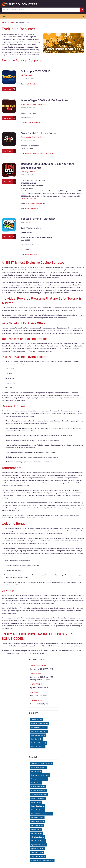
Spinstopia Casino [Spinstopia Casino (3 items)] (37, 849)
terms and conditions (35, 204)
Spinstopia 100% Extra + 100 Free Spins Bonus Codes (42, 679)
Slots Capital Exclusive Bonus (39, 134)
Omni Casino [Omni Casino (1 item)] (36, 814)
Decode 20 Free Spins (39, 704)
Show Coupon (7, 89)
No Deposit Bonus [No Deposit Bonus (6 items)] (39, 743)
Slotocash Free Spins (39, 696)
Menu (4, 16)
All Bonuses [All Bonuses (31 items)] (37, 720)
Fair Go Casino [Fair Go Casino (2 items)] (36, 783)
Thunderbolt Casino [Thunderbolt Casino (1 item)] (38, 857)
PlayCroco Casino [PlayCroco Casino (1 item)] (37, 818)
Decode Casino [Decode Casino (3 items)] (47, 764)
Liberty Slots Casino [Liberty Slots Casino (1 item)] (38, 799)
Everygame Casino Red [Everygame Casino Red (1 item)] (39, 779)
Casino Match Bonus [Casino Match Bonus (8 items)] (40, 724)
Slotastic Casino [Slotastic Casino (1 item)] (37, 834)
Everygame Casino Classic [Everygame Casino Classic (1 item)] (40, 775)
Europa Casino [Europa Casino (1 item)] (36, 772)
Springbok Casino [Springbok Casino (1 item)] (37, 853)
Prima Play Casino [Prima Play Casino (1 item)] (38, 822)
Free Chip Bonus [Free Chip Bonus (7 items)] (38, 735)
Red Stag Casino (32, 208)
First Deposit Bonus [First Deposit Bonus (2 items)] (39, 732)
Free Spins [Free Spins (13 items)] (36, 739)
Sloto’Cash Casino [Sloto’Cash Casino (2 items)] (38, 837)
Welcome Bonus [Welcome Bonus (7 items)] (38, 747)
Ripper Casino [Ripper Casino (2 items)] (36, 830)
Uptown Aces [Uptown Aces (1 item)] (36, 861)
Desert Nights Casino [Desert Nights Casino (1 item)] (39, 768)
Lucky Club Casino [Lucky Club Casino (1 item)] (38, 806)
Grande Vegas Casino (34, 123)
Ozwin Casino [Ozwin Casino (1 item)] (47, 814)
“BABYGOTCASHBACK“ (29, 199)
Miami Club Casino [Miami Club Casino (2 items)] (38, 810)
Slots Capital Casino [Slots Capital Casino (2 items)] (38, 841)
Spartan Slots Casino (47, 153)
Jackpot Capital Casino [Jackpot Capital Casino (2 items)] (39, 795)
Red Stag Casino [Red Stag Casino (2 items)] (37, 826)
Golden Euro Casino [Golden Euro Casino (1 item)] (38, 787)
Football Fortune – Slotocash (38, 219)
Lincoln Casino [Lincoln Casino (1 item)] (36, 803)
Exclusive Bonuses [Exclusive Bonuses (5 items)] (39, 728)
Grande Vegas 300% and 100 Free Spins (45, 101)
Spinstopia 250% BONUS (36, 71)
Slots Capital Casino (33, 153)
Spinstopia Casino (33, 84)
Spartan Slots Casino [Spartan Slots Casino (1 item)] (38, 845)
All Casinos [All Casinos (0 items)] (35, 764)
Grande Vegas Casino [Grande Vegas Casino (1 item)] (39, 791)
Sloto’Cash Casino (33, 255)
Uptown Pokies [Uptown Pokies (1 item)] (48, 861)
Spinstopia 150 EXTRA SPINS (42, 669)
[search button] (82, 10)
